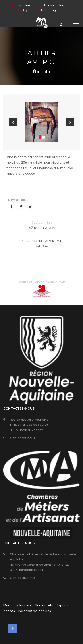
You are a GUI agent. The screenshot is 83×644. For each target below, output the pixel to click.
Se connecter (54, 5)
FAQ (24, 10)
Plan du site (45, 605)
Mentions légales (18, 605)
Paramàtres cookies (35, 611)
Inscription (22, 5)
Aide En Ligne (50, 10)
